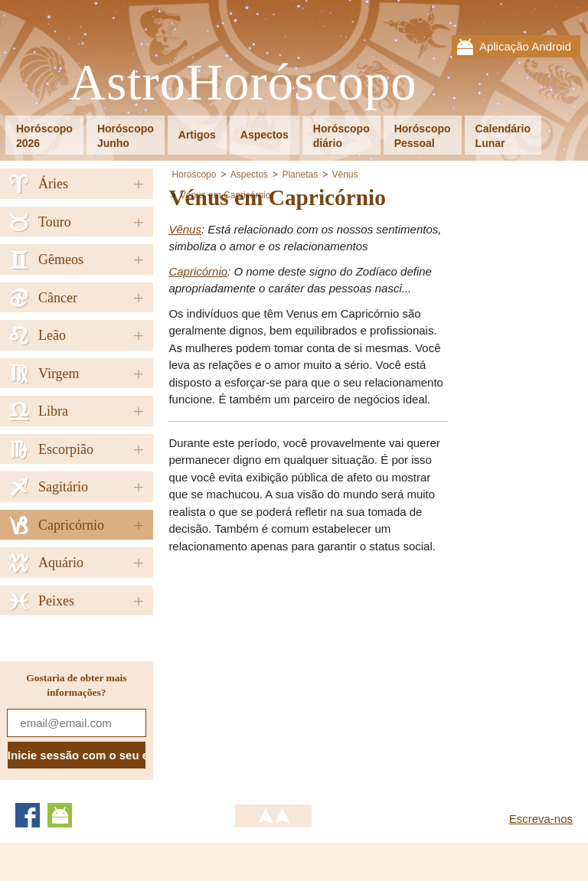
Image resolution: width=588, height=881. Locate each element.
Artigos (197, 135)
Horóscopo (194, 175)
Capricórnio (198, 271)
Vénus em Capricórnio (225, 195)
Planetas (300, 175)
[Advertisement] (297, 674)
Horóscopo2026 (44, 136)
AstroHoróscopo (243, 83)
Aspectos (265, 135)
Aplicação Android (525, 46)
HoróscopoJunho (126, 136)
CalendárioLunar (503, 136)
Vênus (345, 175)
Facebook (28, 815)
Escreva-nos (541, 819)
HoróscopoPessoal (423, 136)
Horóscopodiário (341, 136)
